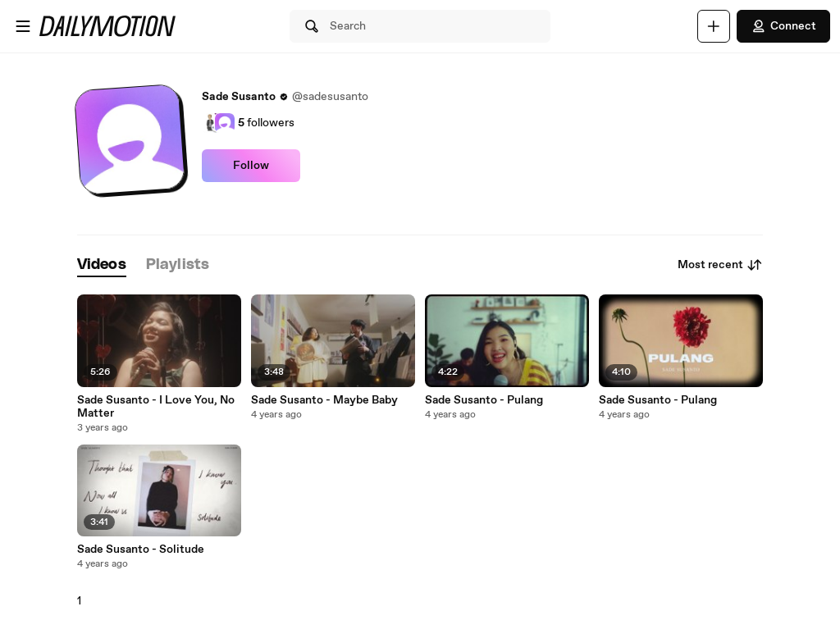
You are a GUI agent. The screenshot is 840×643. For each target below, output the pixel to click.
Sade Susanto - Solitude (141, 550)
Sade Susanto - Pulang (484, 400)
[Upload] (714, 26)
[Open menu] (23, 26)
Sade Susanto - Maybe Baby (324, 400)
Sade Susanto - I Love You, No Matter (156, 407)
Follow (251, 166)
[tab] (102, 265)
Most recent (720, 265)
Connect (783, 26)
